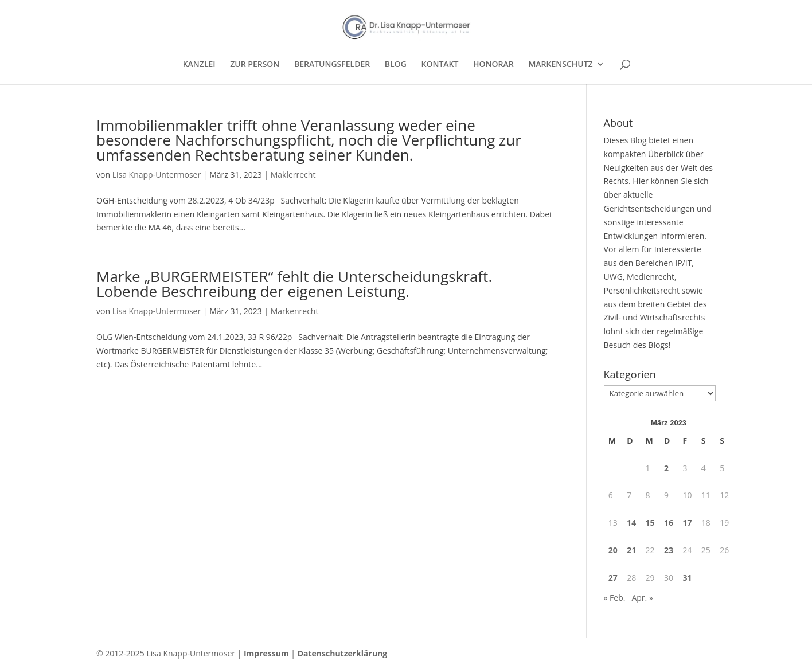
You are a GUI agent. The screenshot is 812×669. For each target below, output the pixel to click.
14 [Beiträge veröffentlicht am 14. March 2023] (631, 523)
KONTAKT (440, 65)
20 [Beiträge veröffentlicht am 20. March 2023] (613, 550)
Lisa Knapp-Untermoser (157, 175)
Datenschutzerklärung (343, 653)
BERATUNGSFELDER (332, 65)
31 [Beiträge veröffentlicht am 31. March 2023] (687, 578)
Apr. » (642, 598)
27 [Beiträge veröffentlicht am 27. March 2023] (613, 578)
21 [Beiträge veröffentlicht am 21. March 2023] (631, 550)
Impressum (266, 653)
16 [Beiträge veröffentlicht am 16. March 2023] (669, 523)
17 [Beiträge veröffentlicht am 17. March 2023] (687, 523)
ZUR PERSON (255, 65)
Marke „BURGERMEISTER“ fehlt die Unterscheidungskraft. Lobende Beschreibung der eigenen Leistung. (294, 284)
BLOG (396, 65)
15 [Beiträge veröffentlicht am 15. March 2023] (650, 523)
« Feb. (615, 598)
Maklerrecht (293, 175)
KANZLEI (199, 65)
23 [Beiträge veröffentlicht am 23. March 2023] (669, 550)
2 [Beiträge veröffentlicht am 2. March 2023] (666, 468)
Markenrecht (295, 311)
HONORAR (493, 65)
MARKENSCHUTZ (560, 65)
